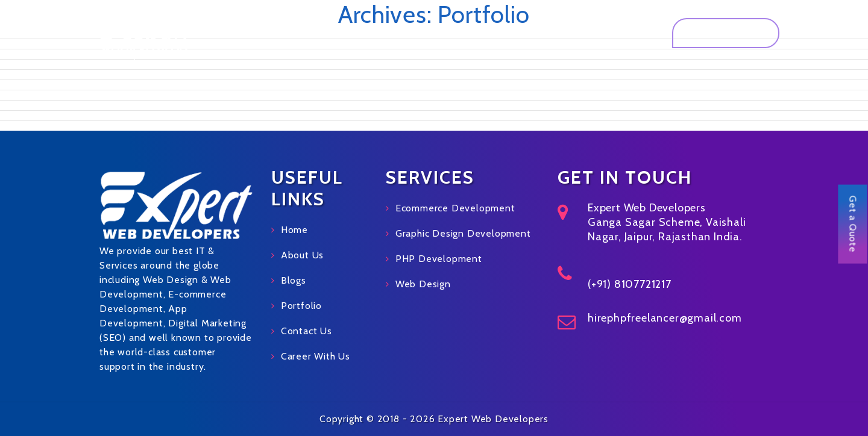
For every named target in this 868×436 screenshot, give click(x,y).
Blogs (294, 280)
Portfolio (514, 33)
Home (329, 33)
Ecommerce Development (455, 208)
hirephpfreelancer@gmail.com (665, 318)
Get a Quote (726, 33)
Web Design (423, 284)
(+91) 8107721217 (630, 284)
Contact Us (619, 33)
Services (445, 33)
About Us (384, 33)
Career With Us (316, 356)
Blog (564, 33)
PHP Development (439, 259)
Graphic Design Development (463, 233)
